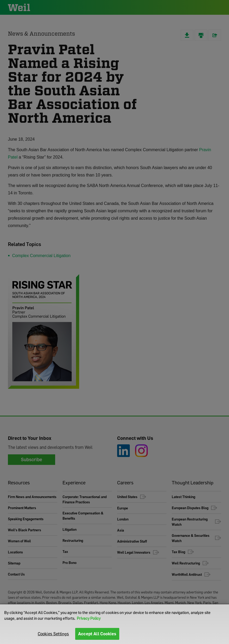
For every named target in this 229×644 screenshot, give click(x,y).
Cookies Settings (53, 634)
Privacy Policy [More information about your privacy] (89, 618)
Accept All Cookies (97, 634)
